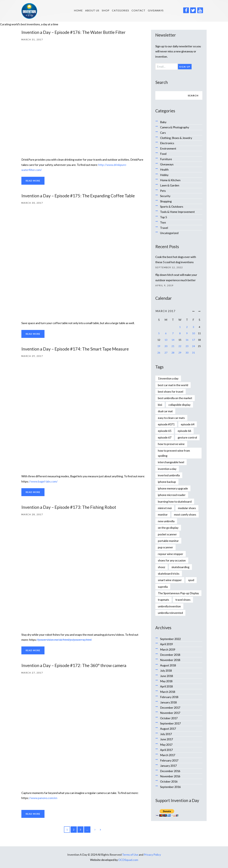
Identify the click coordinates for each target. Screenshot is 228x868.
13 (166, 340)
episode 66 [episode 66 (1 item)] (184, 431)
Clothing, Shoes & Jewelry (176, 138)
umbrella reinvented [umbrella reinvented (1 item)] (170, 613)
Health (164, 169)
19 (159, 346)
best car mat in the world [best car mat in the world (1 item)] (173, 385)
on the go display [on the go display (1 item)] (168, 528)
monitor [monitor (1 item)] (163, 514)
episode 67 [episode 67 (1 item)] (165, 437)
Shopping (166, 201)
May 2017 (166, 745)
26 (159, 353)
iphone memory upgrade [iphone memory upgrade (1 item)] (173, 488)
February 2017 (169, 760)
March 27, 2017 (32, 673)
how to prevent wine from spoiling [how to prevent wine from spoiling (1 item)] (174, 453)
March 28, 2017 (32, 514)
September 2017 (170, 723)
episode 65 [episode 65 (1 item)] (165, 431)
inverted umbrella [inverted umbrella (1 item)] (169, 475)
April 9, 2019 (164, 285)
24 (193, 346)
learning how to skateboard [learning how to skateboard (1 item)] (175, 501)
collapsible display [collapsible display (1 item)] (179, 405)
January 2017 (168, 766)
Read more (33, 181)
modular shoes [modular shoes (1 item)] (187, 508)
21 (173, 346)
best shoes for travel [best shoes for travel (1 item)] (171, 392)
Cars (163, 133)
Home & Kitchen (170, 180)
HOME (78, 10)
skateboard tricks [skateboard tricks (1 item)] (169, 573)
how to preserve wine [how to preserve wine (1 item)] (171, 444)
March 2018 (168, 692)
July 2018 (166, 671)
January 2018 (168, 702)
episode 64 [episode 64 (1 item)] (188, 424)
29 (180, 353)
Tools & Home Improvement (177, 212)
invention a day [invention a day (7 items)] (167, 469)
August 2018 (168, 665)
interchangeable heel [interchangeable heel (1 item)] (171, 462)
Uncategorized (169, 233)
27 (166, 353)
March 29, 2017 (32, 356)
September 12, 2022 (169, 267)
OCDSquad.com (128, 860)
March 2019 (168, 649)
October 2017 (169, 718)
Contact (138, 10)
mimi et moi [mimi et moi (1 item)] (165, 508)
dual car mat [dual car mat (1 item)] (165, 411)
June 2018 (166, 676)
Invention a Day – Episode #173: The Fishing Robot (69, 507)
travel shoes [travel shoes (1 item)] (183, 600)
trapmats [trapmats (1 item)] (163, 600)
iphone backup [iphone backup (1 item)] (167, 482)
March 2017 (168, 755)
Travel (164, 228)
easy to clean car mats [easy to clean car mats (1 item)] (171, 418)
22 (180, 346)
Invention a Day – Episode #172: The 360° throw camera (74, 665)
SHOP (106, 10)
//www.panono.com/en (43, 798)
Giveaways (156, 10)
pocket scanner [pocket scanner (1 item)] (167, 534)
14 (173, 340)
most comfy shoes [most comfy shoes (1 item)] (185, 514)
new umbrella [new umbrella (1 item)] (166, 521)
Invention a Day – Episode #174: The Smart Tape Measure (75, 349)
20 (166, 346)
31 (193, 353)
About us (92, 10)
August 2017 (168, 729)
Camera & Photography (175, 127)
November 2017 (170, 713)
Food (163, 154)
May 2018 (166, 681)
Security (165, 196)
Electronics (167, 143)
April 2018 (166, 686)
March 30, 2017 (32, 203)
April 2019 (166, 644)
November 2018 (170, 660)
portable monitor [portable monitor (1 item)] (168, 541)
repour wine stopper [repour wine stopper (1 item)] (171, 554)
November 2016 (170, 776)
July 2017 (166, 734)
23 (187, 346)
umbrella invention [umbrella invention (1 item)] (169, 606)
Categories (120, 10)
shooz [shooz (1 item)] (161, 567)
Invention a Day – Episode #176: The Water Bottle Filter (73, 32)
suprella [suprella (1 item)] (163, 587)
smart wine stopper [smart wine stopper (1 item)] (170, 580)
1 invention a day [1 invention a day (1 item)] (168, 378)
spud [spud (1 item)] (191, 580)
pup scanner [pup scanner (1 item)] (165, 547)
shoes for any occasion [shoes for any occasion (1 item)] (172, 560)
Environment (168, 148)
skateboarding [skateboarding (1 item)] (180, 567)
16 (187, 340)
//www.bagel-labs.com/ (43, 481)
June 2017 (166, 739)
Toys (163, 222)
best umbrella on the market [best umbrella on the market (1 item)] (175, 398)
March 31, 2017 (32, 39)
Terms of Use (130, 855)
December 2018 (170, 655)
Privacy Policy (152, 855)
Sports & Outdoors (172, 207)
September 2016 (170, 787)
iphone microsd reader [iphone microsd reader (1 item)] (172, 495)
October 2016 (169, 781)
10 (193, 333)
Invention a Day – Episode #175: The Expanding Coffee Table (78, 196)
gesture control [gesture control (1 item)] (187, 437)
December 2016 (170, 771)
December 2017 (170, 708)
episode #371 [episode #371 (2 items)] (166, 424)
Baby (163, 122)
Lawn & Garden (170, 185)
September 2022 (170, 639)
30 (187, 353)
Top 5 (163, 217)
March (166, 311)
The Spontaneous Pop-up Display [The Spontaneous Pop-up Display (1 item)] (178, 593)
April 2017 (166, 750)
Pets (163, 191)
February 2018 (169, 697)
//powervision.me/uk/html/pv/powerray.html (64, 640)
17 (193, 340)
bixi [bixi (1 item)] (160, 405)
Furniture (166, 159)
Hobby (164, 175)
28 (173, 353)
